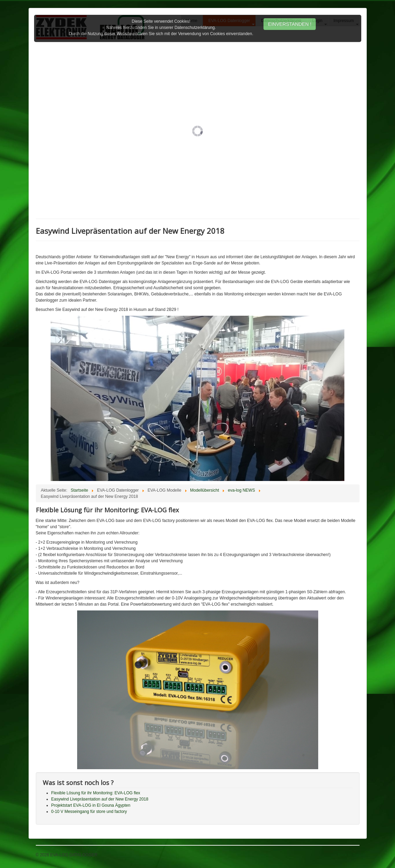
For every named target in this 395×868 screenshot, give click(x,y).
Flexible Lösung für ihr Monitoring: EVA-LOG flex (96, 793)
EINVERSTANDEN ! (290, 24)
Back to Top (349, 855)
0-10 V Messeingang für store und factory (89, 812)
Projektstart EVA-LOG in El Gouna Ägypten (91, 805)
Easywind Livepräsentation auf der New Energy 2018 (100, 799)
